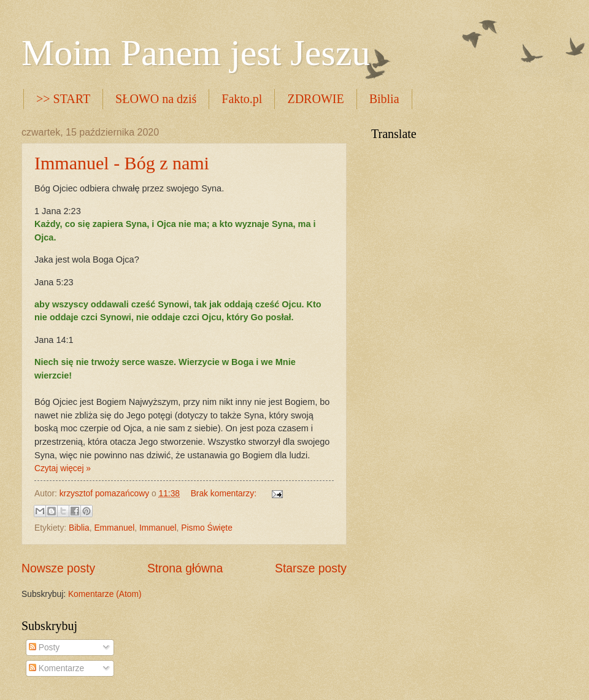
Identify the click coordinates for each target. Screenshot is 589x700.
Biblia (384, 99)
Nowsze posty (58, 568)
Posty (44, 648)
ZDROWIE (315, 99)
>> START (63, 99)
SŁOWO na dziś (156, 99)
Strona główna (185, 568)
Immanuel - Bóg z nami (122, 163)
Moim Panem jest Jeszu (196, 53)
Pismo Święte (207, 528)
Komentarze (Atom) (105, 594)
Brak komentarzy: (225, 494)
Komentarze (56, 668)
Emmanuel (114, 528)
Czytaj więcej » (63, 468)
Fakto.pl (242, 99)
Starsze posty (311, 568)
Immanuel (158, 528)
